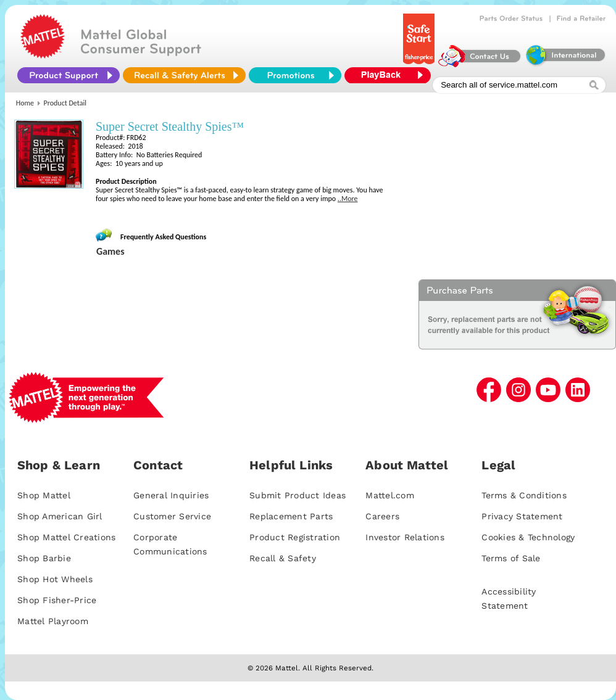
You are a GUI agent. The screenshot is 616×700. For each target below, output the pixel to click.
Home (25, 103)
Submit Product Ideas (298, 495)
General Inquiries (171, 495)
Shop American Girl (60, 516)
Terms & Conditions (524, 495)
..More (348, 199)
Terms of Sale (511, 558)
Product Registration (295, 537)
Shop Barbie (44, 558)
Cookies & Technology (528, 537)
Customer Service (172, 516)
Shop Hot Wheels (55, 579)
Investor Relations (405, 537)
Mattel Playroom (53, 621)
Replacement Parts (291, 516)
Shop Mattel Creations (66, 537)
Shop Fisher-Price (57, 600)
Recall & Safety (283, 558)
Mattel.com (390, 495)
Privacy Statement (522, 516)
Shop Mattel (44, 495)
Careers (382, 516)
